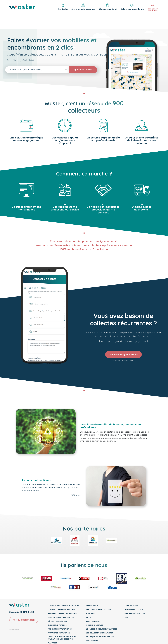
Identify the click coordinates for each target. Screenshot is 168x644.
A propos (90, 613)
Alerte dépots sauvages (83, 7)
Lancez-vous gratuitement (123, 355)
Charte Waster (93, 621)
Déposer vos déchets (83, 70)
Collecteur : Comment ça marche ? (64, 605)
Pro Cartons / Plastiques (60, 629)
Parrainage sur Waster (59, 633)
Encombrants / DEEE (57, 625)
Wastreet (52, 643)
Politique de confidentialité (100, 637)
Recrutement (92, 605)
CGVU (88, 617)
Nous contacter (24, 620)
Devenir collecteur (134, 609)
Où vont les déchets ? (58, 621)
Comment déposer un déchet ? (62, 609)
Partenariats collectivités (99, 609)
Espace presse (131, 605)
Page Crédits (92, 641)
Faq (126, 617)
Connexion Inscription (153, 7)
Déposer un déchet (108, 7)
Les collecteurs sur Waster (100, 633)
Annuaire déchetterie (135, 613)
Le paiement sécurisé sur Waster (102, 629)
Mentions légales (95, 625)
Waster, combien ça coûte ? (61, 617)
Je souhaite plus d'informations (123, 360)
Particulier (63, 7)
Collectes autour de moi (132, 7)
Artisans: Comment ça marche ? (62, 613)
